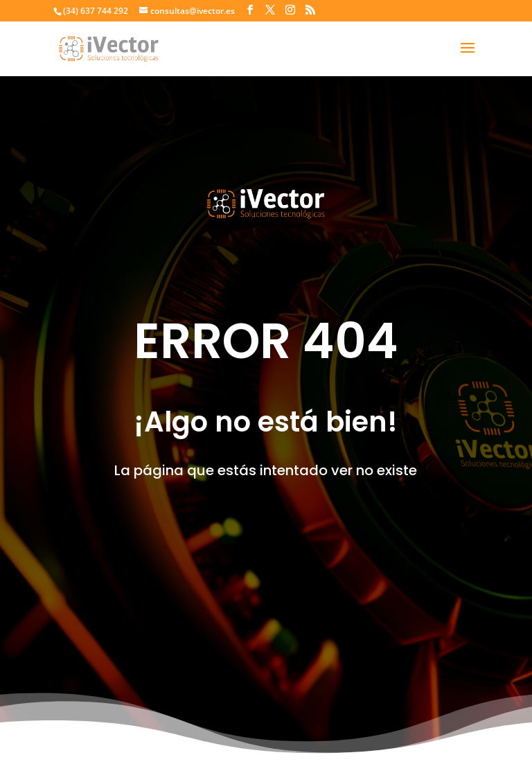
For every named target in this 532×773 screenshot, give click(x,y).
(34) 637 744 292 (96, 11)
